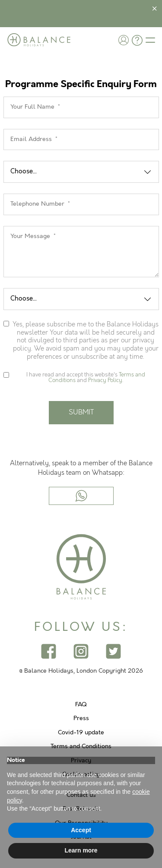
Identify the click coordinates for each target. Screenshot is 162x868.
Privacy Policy (105, 380)
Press (81, 718)
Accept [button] (81, 830)
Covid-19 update (81, 733)
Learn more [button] (81, 850)
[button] (124, 40)
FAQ (81, 705)
